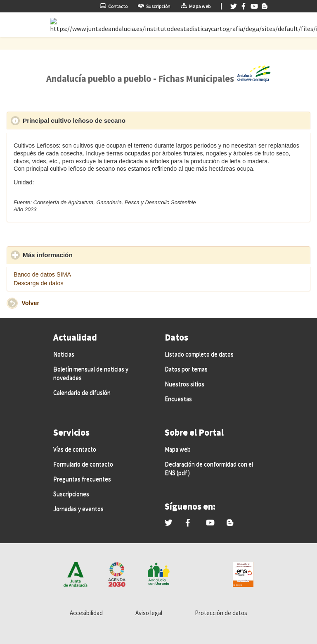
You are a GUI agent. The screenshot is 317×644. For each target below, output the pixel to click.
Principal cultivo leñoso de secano (112, 120)
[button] (12, 303)
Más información (86, 255)
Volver (30, 303)
